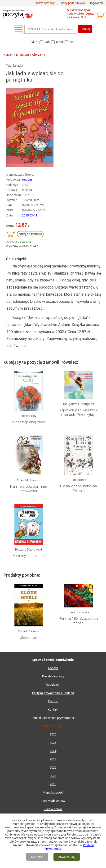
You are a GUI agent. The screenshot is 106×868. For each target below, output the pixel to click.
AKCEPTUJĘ (67, 857)
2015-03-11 (30, 215)
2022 (53, 768)
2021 (53, 776)
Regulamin (53, 685)
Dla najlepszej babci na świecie (78, 488)
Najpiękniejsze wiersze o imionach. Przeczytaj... (79, 413)
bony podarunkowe (73, 3)
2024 (53, 751)
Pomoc (53, 701)
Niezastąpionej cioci (29, 422)
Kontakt (53, 710)
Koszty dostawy (53, 676)
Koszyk (53, 668)
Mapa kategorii (53, 792)
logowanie (97, 3)
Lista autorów (53, 809)
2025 (53, 743)
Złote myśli (29, 638)
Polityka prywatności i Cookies (53, 693)
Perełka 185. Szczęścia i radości (78, 621)
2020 (53, 784)
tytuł (73, 42)
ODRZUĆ (37, 857)
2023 (53, 759)
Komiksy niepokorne (29, 556)
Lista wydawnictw (53, 801)
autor (60, 42)
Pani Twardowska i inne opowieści (29, 489)
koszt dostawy (45, 3)
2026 (53, 734)
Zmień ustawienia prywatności (53, 718)
